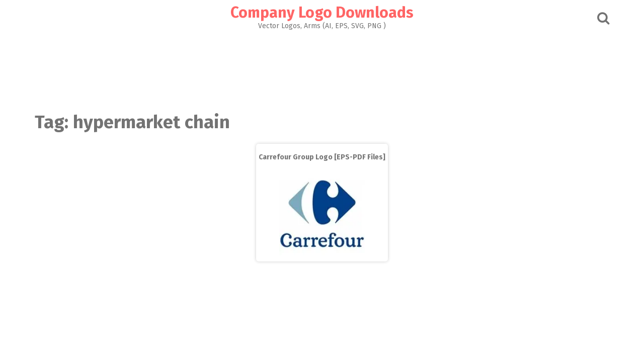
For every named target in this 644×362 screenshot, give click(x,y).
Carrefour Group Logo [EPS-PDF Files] (322, 157)
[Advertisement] (322, 68)
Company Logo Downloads (322, 13)
